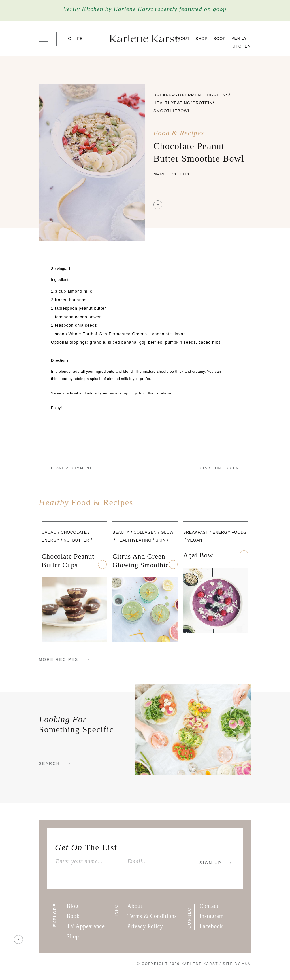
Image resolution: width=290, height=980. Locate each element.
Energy (51, 540)
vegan (195, 540)
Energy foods (230, 532)
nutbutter (77, 540)
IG (69, 39)
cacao (49, 532)
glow (167, 532)
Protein (203, 103)
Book (219, 39)
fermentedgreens (205, 95)
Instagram (212, 916)
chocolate (74, 532)
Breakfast (167, 95)
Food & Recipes (179, 133)
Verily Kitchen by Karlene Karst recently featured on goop (145, 9)
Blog (72, 906)
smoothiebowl (172, 111)
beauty (121, 532)
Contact (209, 906)
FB (80, 39)
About (182, 39)
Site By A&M (237, 964)
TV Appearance (86, 926)
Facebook (211, 926)
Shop (201, 39)
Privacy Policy (145, 926)
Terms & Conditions (152, 916)
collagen (145, 532)
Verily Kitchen (241, 42)
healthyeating (172, 103)
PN (236, 468)
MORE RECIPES (59, 659)
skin (160, 540)
